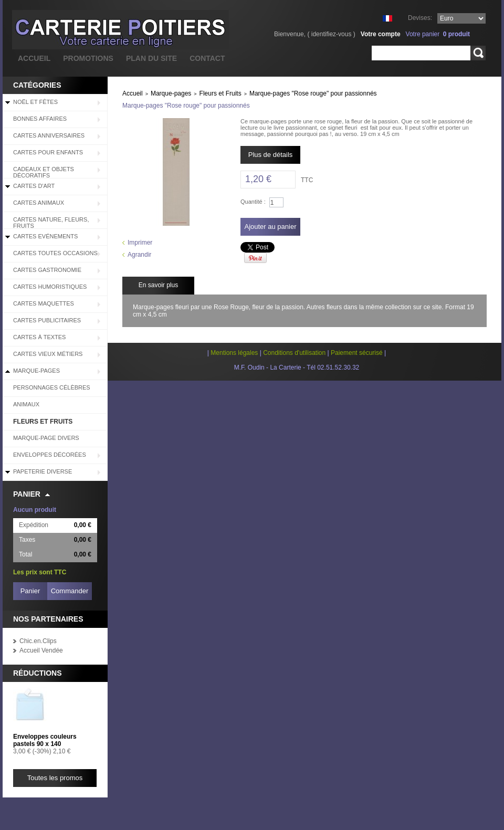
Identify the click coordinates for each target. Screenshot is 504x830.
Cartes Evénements (45, 236)
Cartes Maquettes (44, 303)
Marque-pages (36, 371)
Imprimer (140, 243)
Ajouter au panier (270, 227)
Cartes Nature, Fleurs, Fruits (51, 223)
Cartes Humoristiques (50, 287)
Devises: (420, 18)
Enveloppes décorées (50, 455)
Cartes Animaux (39, 203)
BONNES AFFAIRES (40, 119)
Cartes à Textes (39, 337)
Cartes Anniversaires (49, 135)
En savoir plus (158, 285)
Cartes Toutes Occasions (55, 253)
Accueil (133, 93)
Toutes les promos (55, 778)
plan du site (151, 58)
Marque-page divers (46, 438)
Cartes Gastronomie (47, 270)
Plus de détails (271, 155)
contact (207, 58)
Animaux (26, 404)
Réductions (38, 673)
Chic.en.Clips (38, 641)
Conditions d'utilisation (294, 353)
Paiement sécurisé (357, 353)
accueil (34, 58)
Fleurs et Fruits (43, 422)
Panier (27, 494)
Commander (70, 591)
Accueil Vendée (41, 650)
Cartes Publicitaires (47, 320)
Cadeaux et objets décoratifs (44, 172)
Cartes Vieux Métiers (48, 354)
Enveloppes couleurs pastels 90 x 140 (45, 740)
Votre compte (381, 34)
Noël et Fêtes (35, 102)
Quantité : (253, 202)
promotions (88, 58)
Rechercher (478, 53)
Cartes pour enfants (48, 152)
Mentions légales (234, 353)
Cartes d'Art (34, 186)
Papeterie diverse (43, 471)
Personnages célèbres (52, 387)
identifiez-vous (332, 34)
